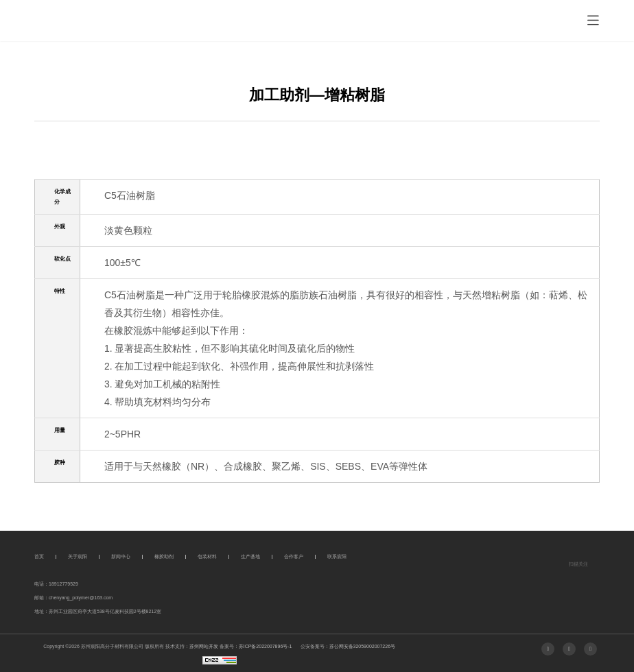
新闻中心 (121, 556)
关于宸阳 (78, 556)
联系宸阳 (337, 556)
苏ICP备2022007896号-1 (266, 646)
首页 (39, 556)
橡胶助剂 (164, 556)
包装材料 (207, 556)
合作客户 (294, 556)
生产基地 (250, 556)
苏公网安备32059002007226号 (363, 646)
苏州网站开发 (204, 646)
